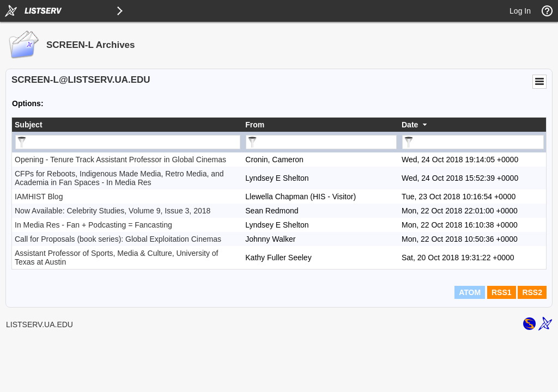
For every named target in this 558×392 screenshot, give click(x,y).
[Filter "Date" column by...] (473, 142)
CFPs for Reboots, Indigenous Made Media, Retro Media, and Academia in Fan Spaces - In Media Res (119, 178)
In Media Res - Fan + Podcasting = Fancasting (93, 225)
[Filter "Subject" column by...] (128, 142)
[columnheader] (127, 125)
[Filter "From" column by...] (321, 142)
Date (410, 125)
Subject (29, 125)
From (255, 125)
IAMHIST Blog (39, 197)
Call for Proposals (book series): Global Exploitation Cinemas (118, 239)
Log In (520, 11)
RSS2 (532, 292)
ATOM (470, 292)
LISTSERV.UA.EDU (40, 324)
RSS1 (502, 292)
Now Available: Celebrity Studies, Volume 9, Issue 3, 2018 (113, 211)
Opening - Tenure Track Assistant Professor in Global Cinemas (120, 160)
